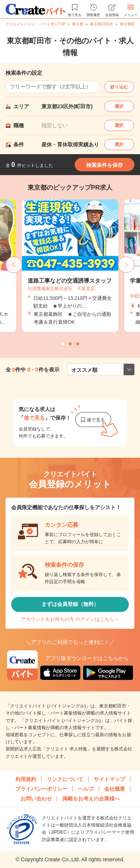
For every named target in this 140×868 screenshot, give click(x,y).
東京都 (78, 24)
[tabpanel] (70, 266)
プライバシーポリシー (41, 789)
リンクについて (65, 779)
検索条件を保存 (105, 165)
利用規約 (26, 779)
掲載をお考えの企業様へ (91, 799)
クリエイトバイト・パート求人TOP (35, 24)
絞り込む (119, 87)
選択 (119, 106)
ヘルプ (86, 789)
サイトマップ (109, 779)
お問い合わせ (36, 799)
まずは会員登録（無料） (70, 604)
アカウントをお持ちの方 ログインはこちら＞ (70, 619)
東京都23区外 (101, 24)
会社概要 (115, 789)
